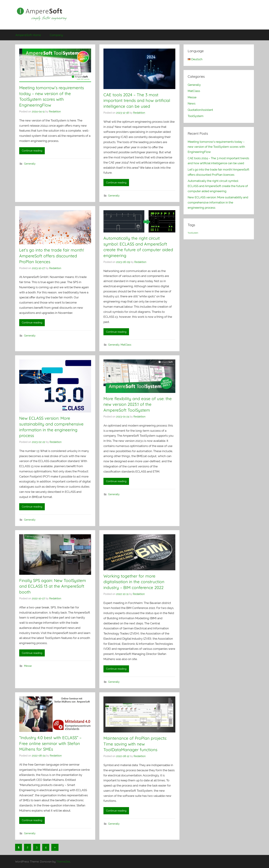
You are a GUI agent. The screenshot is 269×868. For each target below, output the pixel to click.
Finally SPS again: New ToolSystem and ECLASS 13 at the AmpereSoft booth (53, 586)
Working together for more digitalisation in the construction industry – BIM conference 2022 (134, 582)
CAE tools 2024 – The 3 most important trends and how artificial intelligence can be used (137, 100)
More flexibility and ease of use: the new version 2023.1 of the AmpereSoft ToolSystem (138, 404)
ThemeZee (63, 861)
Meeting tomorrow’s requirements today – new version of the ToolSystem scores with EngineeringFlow (216, 147)
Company (56, 35)
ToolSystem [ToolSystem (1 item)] (193, 233)
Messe (28, 666)
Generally (30, 164)
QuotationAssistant (200, 110)
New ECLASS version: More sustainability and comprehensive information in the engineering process (218, 202)
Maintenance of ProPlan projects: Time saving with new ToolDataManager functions (135, 744)
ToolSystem (196, 116)
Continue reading (32, 151)
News (192, 103)
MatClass (126, 345)
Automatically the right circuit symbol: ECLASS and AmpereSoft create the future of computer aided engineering (218, 186)
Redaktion (55, 112)
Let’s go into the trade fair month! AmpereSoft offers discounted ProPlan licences (52, 256)
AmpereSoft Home (28, 35)
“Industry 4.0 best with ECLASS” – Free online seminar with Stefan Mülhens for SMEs (50, 743)
